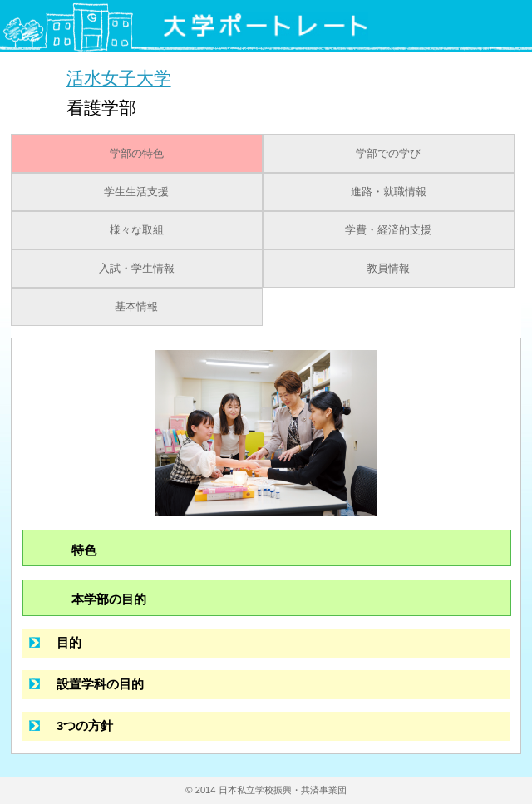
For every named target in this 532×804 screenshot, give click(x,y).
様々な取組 (137, 230)
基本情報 (136, 307)
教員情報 (388, 269)
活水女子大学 (119, 78)
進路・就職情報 (389, 192)
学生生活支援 (136, 192)
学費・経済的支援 (388, 230)
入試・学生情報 (137, 269)
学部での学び (388, 154)
